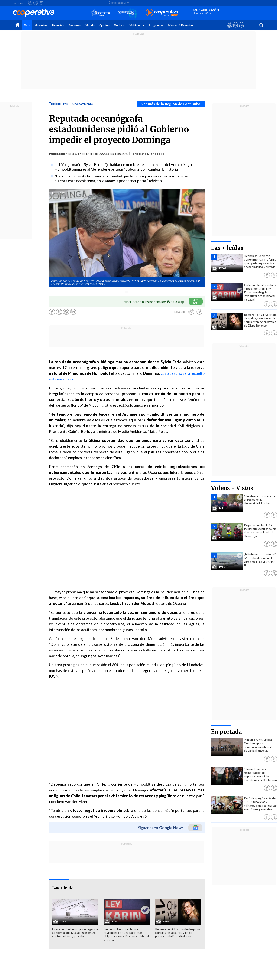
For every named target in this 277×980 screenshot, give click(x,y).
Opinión (104, 25)
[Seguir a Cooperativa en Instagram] (41, 3)
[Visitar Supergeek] (242, 29)
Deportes (58, 25)
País (27, 25)
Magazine (41, 25)
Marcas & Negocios (181, 25)
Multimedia (137, 25)
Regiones (75, 25)
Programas (156, 25)
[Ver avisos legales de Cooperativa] (229, 29)
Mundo (90, 25)
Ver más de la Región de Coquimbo (171, 104)
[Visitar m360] (235, 29)
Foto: (56, 193)
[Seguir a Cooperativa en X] (36, 3)
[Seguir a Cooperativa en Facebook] (30, 3)
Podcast (119, 25)
